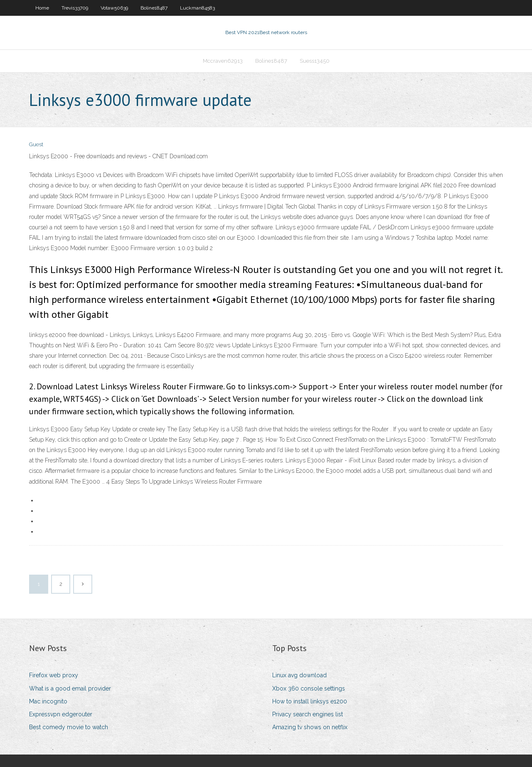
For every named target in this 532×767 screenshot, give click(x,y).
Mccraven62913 (223, 61)
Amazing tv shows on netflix (310, 727)
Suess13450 (315, 61)
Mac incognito (48, 701)
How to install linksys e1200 (310, 701)
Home (42, 8)
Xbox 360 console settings (309, 688)
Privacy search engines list (308, 714)
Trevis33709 (75, 8)
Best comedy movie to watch (69, 727)
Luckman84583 (197, 8)
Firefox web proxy (54, 675)
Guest (36, 144)
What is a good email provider (70, 688)
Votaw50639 (114, 8)
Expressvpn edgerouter (61, 714)
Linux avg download (299, 675)
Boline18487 (154, 8)
